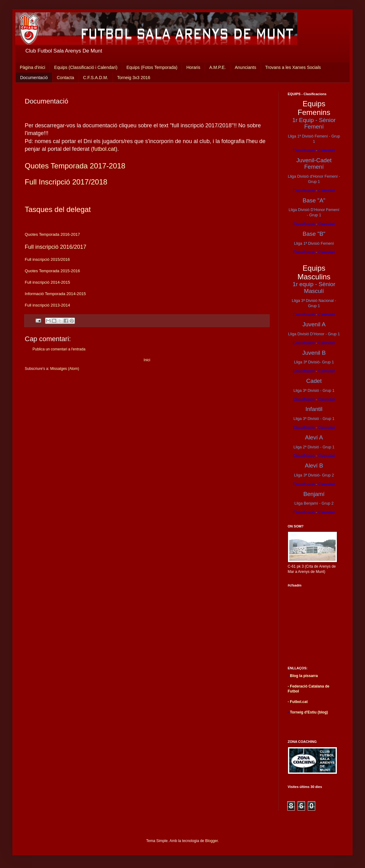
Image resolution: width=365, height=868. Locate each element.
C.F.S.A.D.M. (96, 78)
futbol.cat (104, 149)
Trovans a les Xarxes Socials (293, 67)
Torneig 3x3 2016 (133, 78)
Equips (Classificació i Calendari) (86, 67)
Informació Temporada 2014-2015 (55, 294)
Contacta (66, 78)
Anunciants (245, 67)
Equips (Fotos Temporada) (152, 67)
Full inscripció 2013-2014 (47, 305)
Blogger (211, 841)
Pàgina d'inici (32, 67)
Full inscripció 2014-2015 (47, 282)
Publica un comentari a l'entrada (59, 349)
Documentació (34, 78)
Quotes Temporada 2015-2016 (52, 271)
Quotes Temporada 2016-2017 (52, 234)
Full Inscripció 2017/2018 (66, 182)
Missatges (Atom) (64, 369)
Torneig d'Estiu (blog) (309, 712)
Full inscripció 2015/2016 (48, 259)
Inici (147, 360)
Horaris (193, 67)
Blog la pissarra (304, 676)
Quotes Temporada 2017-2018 (75, 166)
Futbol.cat (299, 702)
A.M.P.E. (218, 67)
